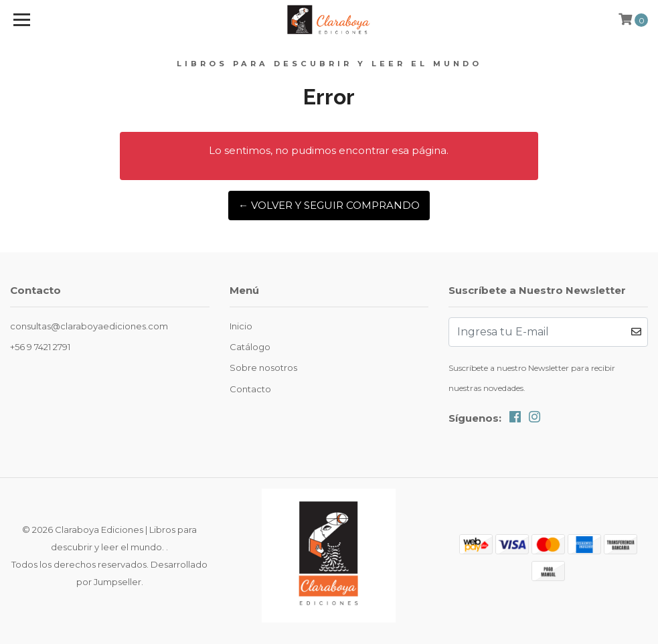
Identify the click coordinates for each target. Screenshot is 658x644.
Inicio (241, 326)
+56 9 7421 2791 (40, 347)
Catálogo (250, 347)
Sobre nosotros (263, 368)
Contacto (250, 389)
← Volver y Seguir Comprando (329, 205)
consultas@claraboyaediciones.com (89, 326)
